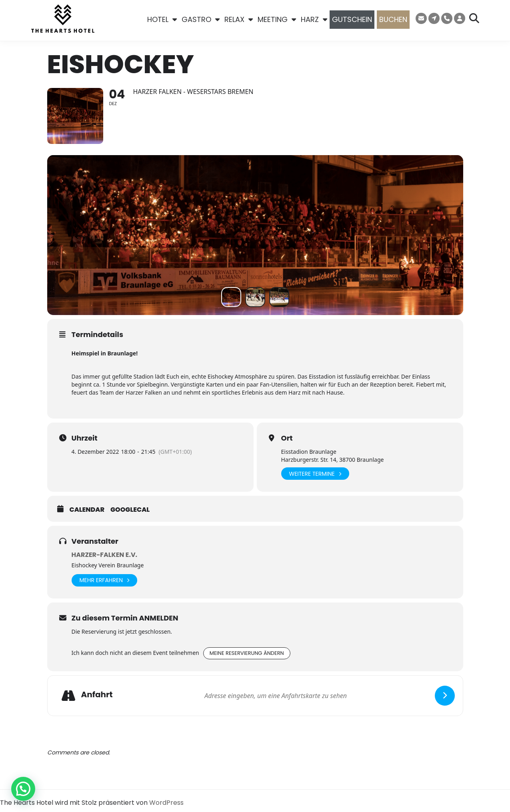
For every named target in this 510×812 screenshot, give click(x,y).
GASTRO (201, 20)
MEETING (277, 20)
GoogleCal (130, 510)
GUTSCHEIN (352, 19)
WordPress (166, 803)
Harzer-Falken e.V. (105, 555)
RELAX (239, 20)
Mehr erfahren (105, 580)
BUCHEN (393, 19)
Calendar (87, 510)
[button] (23, 789)
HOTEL (162, 20)
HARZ (314, 20)
